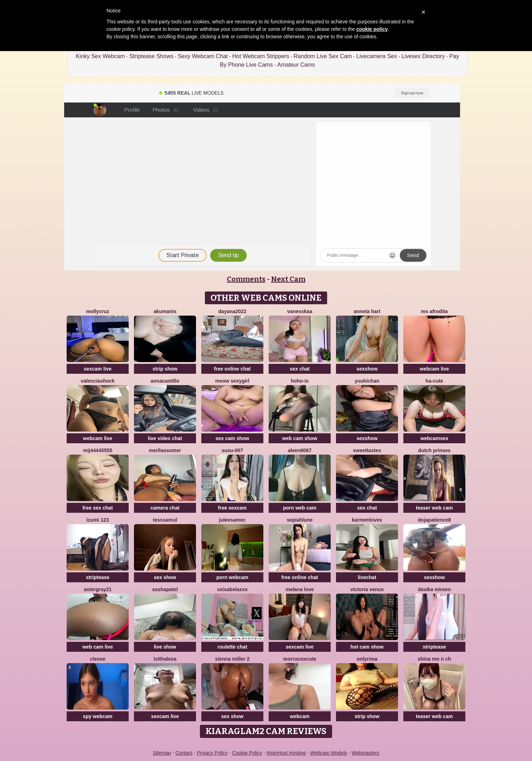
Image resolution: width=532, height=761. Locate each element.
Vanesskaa (300, 311)
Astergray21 (98, 589)
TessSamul (165, 520)
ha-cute (435, 381)
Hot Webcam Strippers (261, 56)
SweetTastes (367, 450)
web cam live (97, 647)
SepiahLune (300, 520)
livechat (367, 577)
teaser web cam (434, 508)
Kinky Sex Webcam (100, 56)
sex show (165, 577)
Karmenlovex (367, 520)
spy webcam (98, 716)
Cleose (98, 659)
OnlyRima (367, 659)
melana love (299, 589)
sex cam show (232, 438)
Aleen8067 (300, 450)
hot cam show (367, 647)
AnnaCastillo (165, 381)
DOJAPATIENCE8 (434, 520)
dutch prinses (435, 450)
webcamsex (434, 438)
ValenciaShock (98, 381)
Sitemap (162, 753)
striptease (97, 577)
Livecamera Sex (377, 56)
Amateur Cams (296, 65)
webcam (300, 716)
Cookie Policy (247, 753)
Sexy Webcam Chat (203, 56)
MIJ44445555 (98, 450)
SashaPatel (165, 589)
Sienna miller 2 (232, 659)
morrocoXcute (300, 659)
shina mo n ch (434, 659)
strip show (165, 369)
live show (165, 647)
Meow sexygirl (232, 381)
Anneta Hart (367, 311)
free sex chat (98, 508)
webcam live (434, 369)
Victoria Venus (367, 589)
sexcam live (98, 369)
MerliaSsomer (165, 450)
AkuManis (165, 311)
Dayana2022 (232, 311)
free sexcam (232, 508)
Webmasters (365, 753)
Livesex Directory (423, 56)
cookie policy (372, 29)
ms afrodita (434, 311)
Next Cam (288, 279)
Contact (184, 753)
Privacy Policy (212, 753)
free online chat (232, 369)
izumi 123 (98, 520)
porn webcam (232, 577)
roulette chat (232, 647)
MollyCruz (98, 311)
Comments (246, 279)
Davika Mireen (434, 589)
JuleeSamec (233, 520)
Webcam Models (329, 753)
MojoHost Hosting (286, 753)
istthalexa (165, 659)
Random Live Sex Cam (323, 56)
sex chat (299, 369)
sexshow (367, 369)
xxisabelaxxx (232, 589)
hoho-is (300, 381)
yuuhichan (367, 381)
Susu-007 (232, 450)
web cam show (300, 438)
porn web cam (299, 508)
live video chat (165, 438)
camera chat (165, 508)
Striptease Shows (152, 56)
